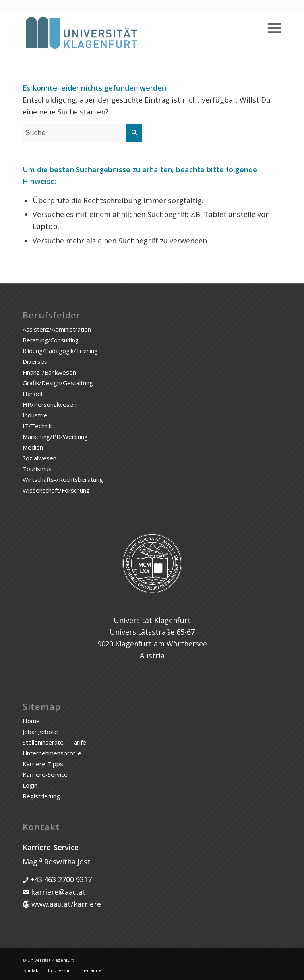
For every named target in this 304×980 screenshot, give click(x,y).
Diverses (35, 361)
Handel (32, 394)
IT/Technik (37, 426)
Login (30, 785)
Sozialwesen (40, 458)
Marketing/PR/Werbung (55, 437)
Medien (33, 447)
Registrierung (41, 796)
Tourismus (37, 469)
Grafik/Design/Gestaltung (58, 383)
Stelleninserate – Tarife (54, 742)
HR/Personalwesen (49, 404)
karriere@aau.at (57, 892)
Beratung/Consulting (51, 340)
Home (31, 721)
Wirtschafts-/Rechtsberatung (63, 479)
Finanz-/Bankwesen (49, 372)
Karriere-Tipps (43, 764)
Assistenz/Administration (57, 329)
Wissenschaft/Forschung (56, 490)
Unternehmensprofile (52, 753)
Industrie (35, 415)
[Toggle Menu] (273, 28)
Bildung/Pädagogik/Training (60, 351)
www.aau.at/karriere (65, 904)
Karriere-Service (45, 774)
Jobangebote (40, 732)
